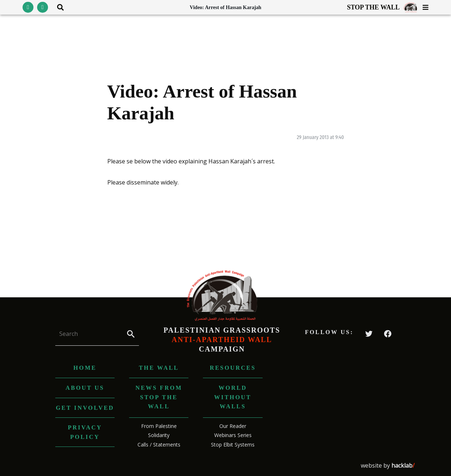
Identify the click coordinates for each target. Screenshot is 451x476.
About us (85, 388)
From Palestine (159, 426)
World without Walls (233, 397)
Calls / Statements (159, 445)
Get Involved (85, 408)
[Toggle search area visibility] (58, 7)
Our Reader (233, 426)
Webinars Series (233, 435)
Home (85, 368)
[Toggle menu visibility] (423, 7)
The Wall (159, 368)
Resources (233, 368)
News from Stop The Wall (159, 397)
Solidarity (159, 435)
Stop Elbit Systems (233, 445)
